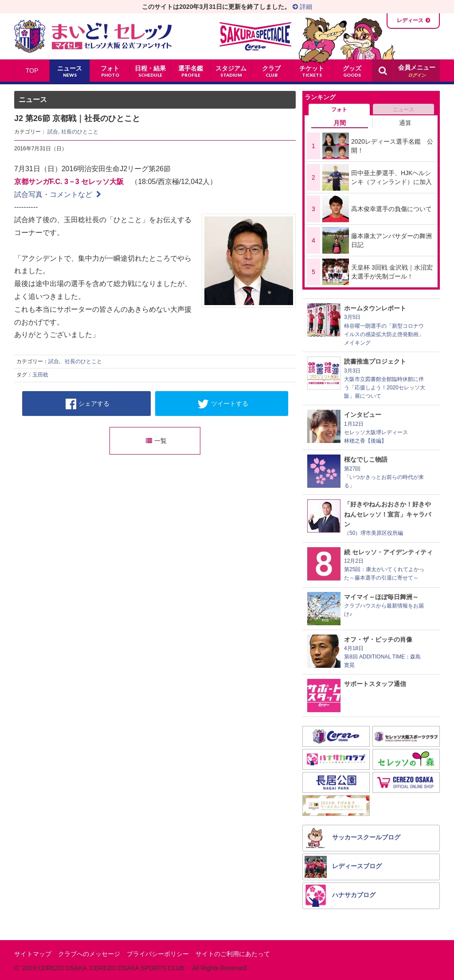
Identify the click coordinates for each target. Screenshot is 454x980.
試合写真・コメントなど (58, 194)
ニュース (403, 110)
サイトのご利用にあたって (233, 954)
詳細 (302, 7)
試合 (53, 132)
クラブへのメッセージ (89, 954)
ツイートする (223, 404)
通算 (405, 123)
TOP (32, 71)
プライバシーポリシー (158, 954)
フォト (339, 110)
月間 (340, 123)
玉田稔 (40, 375)
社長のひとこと (80, 132)
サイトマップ (33, 954)
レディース (410, 20)
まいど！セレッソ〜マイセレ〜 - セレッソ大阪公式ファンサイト (93, 36)
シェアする (88, 404)
